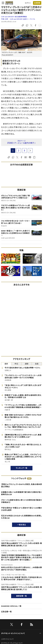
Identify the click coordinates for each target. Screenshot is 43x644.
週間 (27, 364)
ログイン (28, 3)
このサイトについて (7, 639)
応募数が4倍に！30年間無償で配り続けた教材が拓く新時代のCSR (21, 493)
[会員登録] (37, 3)
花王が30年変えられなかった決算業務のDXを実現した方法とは (21, 517)
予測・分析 (5, 19)
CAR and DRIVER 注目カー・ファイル (23, 19)
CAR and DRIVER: (14, 17)
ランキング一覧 (21, 468)
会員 (37, 364)
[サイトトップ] (9, 3)
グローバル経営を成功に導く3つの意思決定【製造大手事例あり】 (21, 501)
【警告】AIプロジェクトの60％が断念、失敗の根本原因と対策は (21, 485)
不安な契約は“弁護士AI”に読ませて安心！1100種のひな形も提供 (21, 509)
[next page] (30, 151)
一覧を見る (21, 525)
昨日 (16, 364)
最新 (6, 364)
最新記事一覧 (22, 596)
